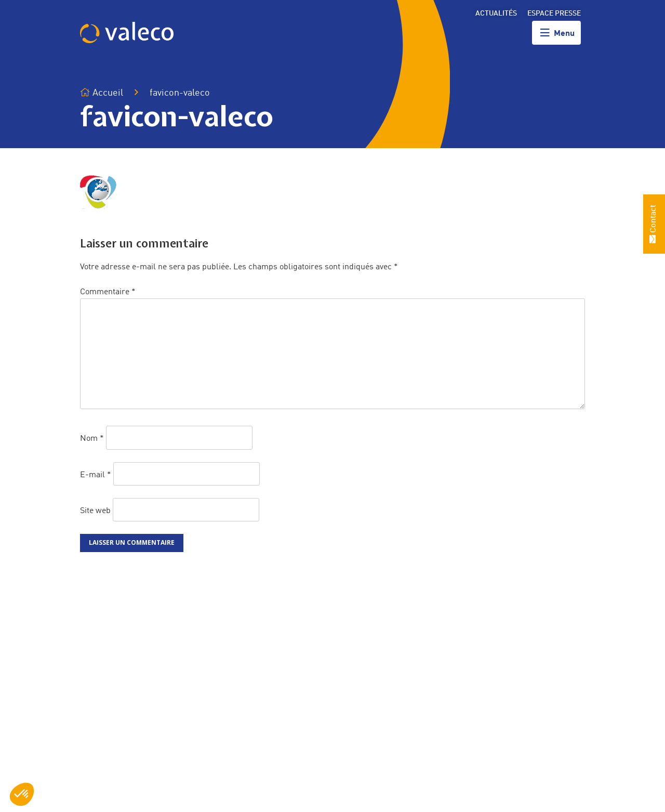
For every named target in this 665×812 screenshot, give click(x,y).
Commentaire (108, 292)
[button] (22, 794)
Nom (92, 439)
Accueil (102, 93)
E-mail (96, 475)
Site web (95, 510)
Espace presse (554, 14)
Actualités (496, 14)
